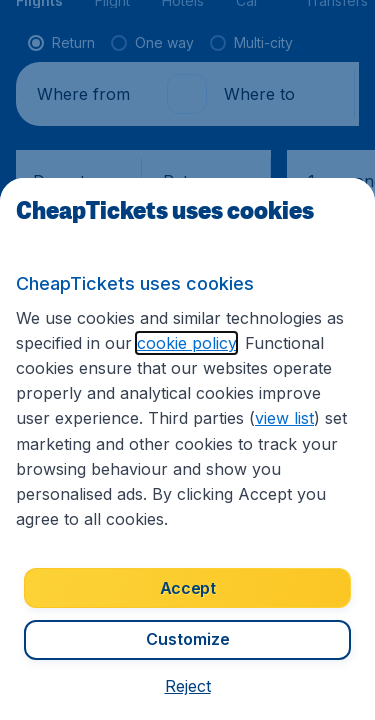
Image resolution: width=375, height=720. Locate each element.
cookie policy (186, 343)
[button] (188, 686)
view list (284, 418)
